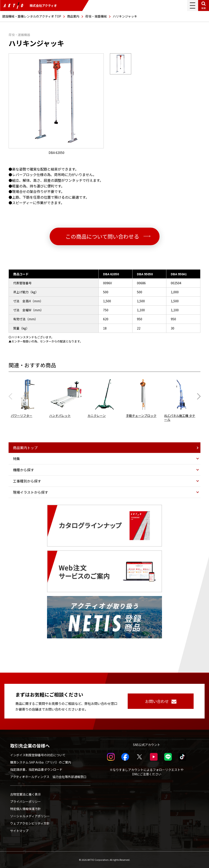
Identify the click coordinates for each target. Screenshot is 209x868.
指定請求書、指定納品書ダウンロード (36, 769)
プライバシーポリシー (25, 801)
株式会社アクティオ (30, 5)
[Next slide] (197, 396)
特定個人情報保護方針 (25, 809)
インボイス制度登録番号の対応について (38, 755)
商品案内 (73, 16)
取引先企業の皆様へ (30, 746)
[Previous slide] (12, 396)
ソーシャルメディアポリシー (30, 816)
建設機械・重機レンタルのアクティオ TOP (32, 16)
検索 (204, 8)
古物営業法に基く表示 (25, 794)
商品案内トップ (25, 448)
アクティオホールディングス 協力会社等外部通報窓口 (48, 777)
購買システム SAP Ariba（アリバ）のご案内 (41, 762)
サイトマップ (19, 831)
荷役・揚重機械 (96, 16)
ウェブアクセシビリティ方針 (30, 823)
